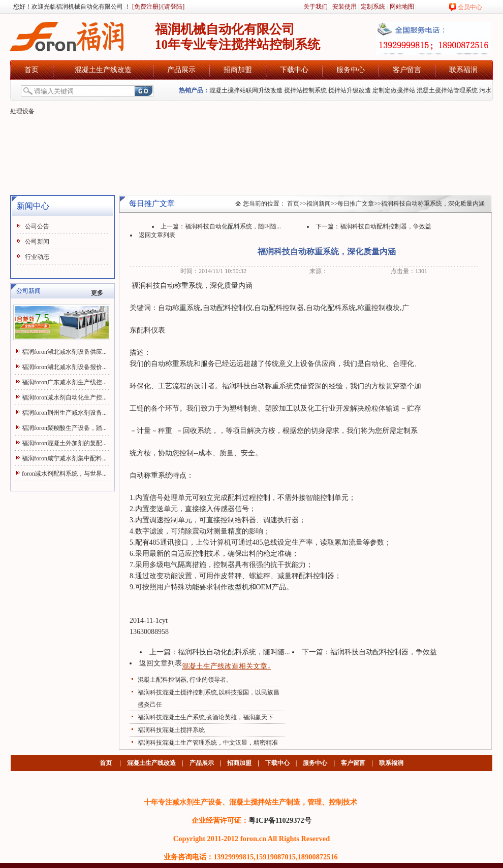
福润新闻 (319, 204)
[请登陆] (173, 7)
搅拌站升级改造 (350, 90)
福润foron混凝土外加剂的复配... (64, 443)
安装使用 (344, 7)
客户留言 (407, 70)
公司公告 (37, 226)
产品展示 (181, 70)
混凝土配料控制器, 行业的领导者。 (185, 680)
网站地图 (402, 7)
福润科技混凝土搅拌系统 (171, 730)
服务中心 (351, 70)
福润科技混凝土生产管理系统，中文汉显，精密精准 (208, 743)
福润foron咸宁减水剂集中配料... (64, 458)
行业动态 (37, 257)
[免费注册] (146, 7)
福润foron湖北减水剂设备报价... (64, 367)
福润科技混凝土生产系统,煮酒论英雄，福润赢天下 (206, 717)
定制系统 (373, 7)
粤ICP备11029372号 (280, 820)
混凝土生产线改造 (103, 70)
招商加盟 (238, 70)
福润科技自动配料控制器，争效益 (386, 226)
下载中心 (294, 70)
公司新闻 (37, 242)
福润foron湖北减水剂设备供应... (64, 352)
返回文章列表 (157, 235)
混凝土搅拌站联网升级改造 (246, 90)
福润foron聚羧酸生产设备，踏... (64, 428)
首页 (32, 70)
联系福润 (463, 70)
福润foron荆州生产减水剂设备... (64, 413)
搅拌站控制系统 (305, 90)
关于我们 (316, 7)
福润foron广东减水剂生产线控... (64, 382)
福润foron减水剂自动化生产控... (64, 397)
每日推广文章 (356, 204)
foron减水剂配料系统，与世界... (64, 474)
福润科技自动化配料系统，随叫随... (233, 226)
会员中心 (470, 7)
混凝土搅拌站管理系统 (447, 90)
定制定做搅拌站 (394, 90)
